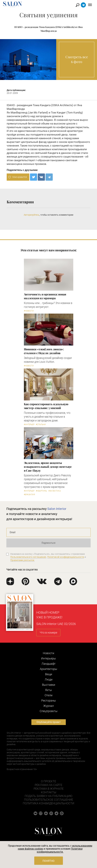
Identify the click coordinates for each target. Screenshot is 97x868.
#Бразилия (29, 495)
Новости (48, 653)
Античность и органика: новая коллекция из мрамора (45, 296)
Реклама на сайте (48, 785)
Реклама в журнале (49, 789)
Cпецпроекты (49, 711)
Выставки (49, 685)
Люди (49, 679)
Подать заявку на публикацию (48, 796)
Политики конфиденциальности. (60, 850)
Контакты (49, 792)
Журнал (48, 706)
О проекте (48, 781)
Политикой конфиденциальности (66, 557)
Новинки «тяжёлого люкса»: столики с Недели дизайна (44, 351)
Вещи (49, 674)
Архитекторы (48, 669)
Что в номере (48, 633)
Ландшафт (49, 664)
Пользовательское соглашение (49, 800)
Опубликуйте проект (49, 722)
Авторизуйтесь (32, 215)
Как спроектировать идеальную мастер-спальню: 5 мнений (46, 406)
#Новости (29, 311)
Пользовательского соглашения (28, 557)
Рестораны (49, 701)
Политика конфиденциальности (48, 803)
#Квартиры (41, 491)
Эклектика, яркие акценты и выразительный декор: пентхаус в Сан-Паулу (48, 467)
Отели (48, 695)
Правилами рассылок (22, 560)
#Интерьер (29, 425)
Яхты (48, 690)
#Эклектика (55, 491)
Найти (78, 5)
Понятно (48, 861)
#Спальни (41, 425)
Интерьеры (48, 658)
